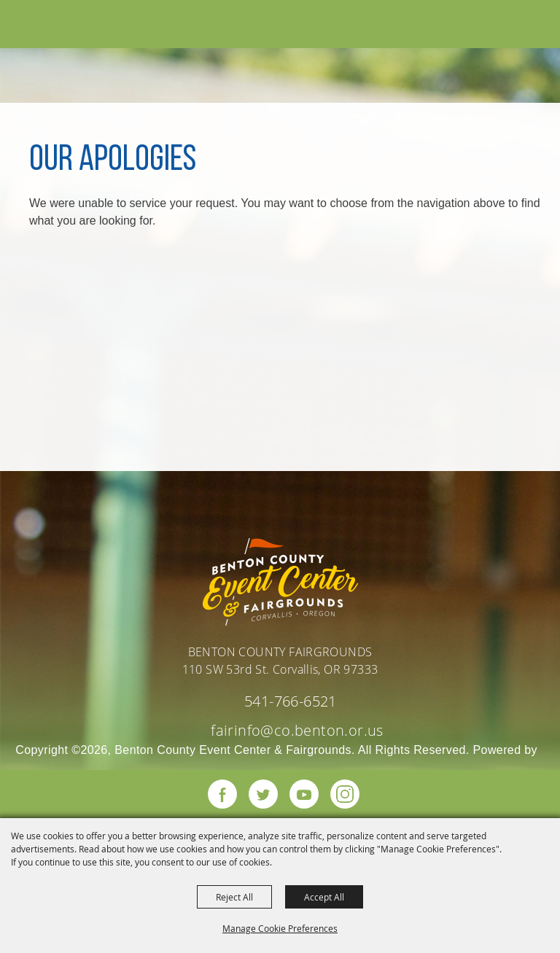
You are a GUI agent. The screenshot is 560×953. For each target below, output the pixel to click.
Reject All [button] (234, 897)
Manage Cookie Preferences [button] (280, 928)
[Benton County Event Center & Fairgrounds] (44, 27)
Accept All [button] (324, 897)
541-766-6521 (291, 701)
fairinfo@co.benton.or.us (297, 730)
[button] (512, 25)
